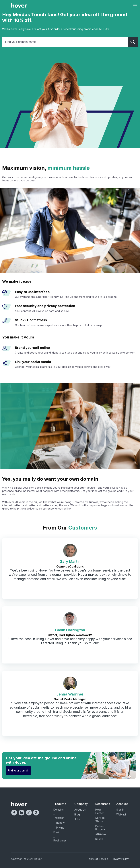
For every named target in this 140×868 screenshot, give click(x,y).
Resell (99, 839)
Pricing (60, 828)
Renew (60, 823)
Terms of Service (98, 859)
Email (56, 832)
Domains (59, 810)
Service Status (100, 819)
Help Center (100, 811)
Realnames (60, 840)
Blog (77, 814)
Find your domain (18, 770)
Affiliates (101, 834)
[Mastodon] (36, 813)
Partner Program (100, 828)
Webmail (121, 814)
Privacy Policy (120, 859)
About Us (80, 810)
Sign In (120, 810)
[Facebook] (14, 813)
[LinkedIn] (22, 813)
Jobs (77, 819)
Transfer (59, 818)
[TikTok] (29, 813)
